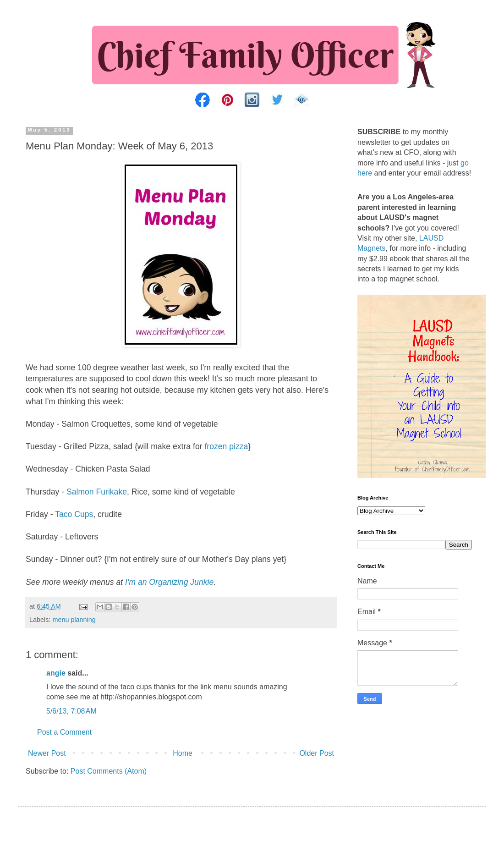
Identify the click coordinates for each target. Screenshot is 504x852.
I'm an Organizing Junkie (169, 582)
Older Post (317, 753)
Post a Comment (64, 732)
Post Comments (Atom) (109, 771)
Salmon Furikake (97, 492)
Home (183, 753)
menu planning (74, 620)
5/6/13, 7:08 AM (71, 711)
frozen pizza (226, 446)
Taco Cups (74, 514)
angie (56, 673)
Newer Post (47, 753)
